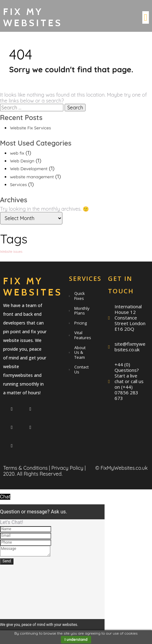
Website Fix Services (30, 128)
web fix (17, 153)
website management (32, 177)
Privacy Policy (67, 468)
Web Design (22, 161)
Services (18, 185)
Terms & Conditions (25, 468)
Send (7, 561)
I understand (76, 639)
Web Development (29, 169)
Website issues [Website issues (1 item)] (11, 252)
